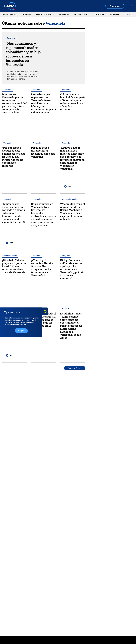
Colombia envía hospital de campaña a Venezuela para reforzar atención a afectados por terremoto (73, 102)
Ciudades (100, 15)
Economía (64, 15)
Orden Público (10, 15)
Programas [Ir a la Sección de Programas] (115, 6)
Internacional (82, 15)
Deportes (114, 15)
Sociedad (129, 15)
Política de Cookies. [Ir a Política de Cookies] (19, 325)
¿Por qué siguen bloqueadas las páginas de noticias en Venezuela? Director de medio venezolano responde (14, 157)
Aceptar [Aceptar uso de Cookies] (21, 331)
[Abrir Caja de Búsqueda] (131, 6)
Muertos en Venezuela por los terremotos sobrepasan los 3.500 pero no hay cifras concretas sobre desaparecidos (15, 103)
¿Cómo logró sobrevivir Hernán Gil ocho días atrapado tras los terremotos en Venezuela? (42, 268)
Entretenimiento (45, 15)
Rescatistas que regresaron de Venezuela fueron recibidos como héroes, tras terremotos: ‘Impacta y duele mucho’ (43, 103)
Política (27, 15)
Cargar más (75, 368)
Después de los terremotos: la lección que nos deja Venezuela (43, 152)
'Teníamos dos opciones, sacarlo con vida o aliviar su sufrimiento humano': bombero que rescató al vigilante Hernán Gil (14, 213)
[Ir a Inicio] (10, 6)
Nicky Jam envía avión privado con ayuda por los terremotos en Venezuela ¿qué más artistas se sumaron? (72, 269)
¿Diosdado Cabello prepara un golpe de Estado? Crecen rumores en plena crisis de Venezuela (14, 266)
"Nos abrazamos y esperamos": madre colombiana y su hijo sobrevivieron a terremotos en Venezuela (23, 54)
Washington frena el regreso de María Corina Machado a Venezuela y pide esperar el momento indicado (73, 211)
